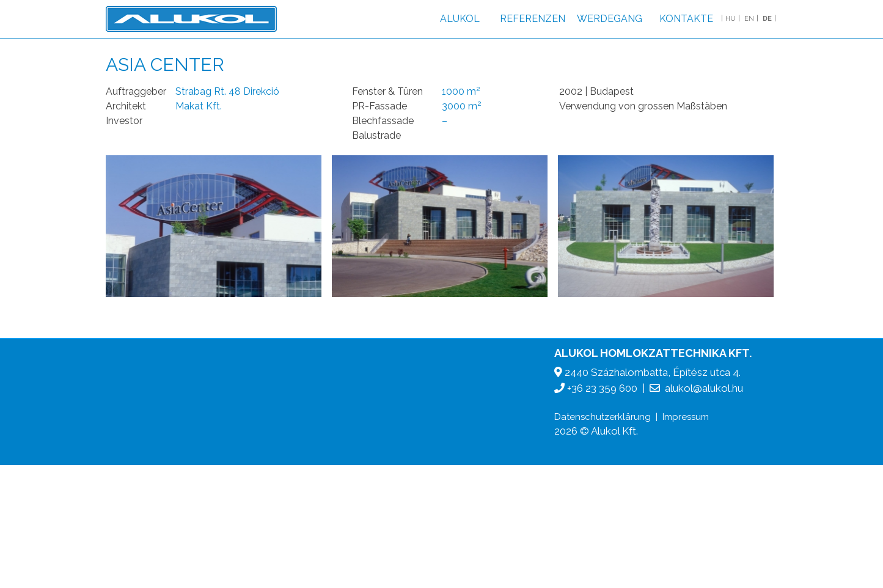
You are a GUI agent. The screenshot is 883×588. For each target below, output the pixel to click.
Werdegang (610, 19)
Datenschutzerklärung (603, 417)
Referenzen (533, 19)
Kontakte (686, 19)
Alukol (460, 19)
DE (767, 19)
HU (731, 19)
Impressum (686, 417)
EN (749, 19)
